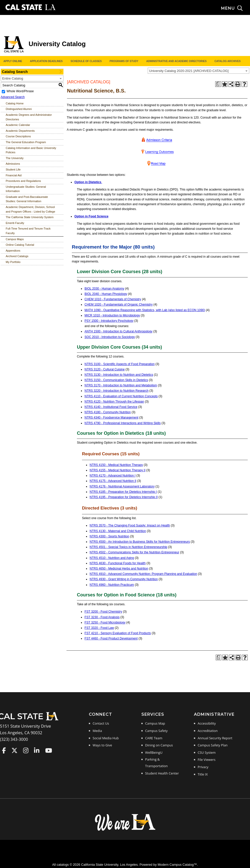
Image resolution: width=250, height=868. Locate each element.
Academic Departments (20, 131)
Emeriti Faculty (15, 223)
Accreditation (208, 731)
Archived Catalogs (17, 256)
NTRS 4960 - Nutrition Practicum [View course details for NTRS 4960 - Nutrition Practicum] (112, 585)
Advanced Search (13, 97)
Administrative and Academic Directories (176, 61)
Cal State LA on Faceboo (4, 750)
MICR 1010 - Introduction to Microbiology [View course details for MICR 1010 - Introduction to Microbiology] (112, 315)
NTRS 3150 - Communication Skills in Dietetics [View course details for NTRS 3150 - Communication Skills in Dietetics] (116, 380)
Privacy (203, 767)
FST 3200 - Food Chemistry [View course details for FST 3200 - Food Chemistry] (103, 612)
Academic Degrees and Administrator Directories (29, 117)
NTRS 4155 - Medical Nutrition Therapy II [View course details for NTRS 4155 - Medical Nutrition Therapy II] (118, 470)
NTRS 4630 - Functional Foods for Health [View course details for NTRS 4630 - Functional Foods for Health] (118, 563)
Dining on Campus (159, 745)
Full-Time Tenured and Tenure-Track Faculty (28, 231)
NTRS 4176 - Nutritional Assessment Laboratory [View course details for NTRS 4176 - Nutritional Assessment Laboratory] (122, 486)
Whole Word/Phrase (20, 91)
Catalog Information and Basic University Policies (31, 150)
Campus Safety (156, 731)
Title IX (203, 774)
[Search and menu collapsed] (236, 8)
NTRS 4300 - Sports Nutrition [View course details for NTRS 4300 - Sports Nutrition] (109, 536)
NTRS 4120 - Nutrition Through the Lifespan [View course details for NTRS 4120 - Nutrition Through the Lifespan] (114, 402)
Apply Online (13, 61)
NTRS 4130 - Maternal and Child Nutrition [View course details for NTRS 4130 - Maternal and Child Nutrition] (118, 531)
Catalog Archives (228, 61)
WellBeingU (154, 752)
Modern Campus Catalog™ (177, 865)
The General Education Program (26, 142)
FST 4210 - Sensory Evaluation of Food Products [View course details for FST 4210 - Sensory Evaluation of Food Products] (118, 633)
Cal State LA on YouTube (49, 750)
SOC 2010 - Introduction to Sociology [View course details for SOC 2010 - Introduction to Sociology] (110, 337)
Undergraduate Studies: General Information (26, 189)
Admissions (13, 164)
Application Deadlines (46, 61)
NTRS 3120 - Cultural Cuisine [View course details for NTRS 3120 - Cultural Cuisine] (105, 369)
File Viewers (207, 760)
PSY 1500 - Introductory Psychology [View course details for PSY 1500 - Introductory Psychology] (109, 321)
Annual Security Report (215, 738)
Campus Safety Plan (213, 745)
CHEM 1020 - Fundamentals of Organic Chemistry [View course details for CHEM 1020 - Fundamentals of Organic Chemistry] (119, 305)
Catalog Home (15, 103)
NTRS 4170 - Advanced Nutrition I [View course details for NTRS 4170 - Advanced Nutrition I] (113, 476)
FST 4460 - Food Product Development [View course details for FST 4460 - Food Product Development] (111, 638)
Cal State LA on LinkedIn (37, 750)
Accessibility (207, 723)
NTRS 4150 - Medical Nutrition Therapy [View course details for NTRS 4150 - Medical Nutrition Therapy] (116, 465)
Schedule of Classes (86, 61)
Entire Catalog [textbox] (13, 78)
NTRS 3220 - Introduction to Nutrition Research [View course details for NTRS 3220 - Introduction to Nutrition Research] (116, 391)
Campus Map (155, 723)
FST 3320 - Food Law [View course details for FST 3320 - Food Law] (99, 628)
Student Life (13, 169)
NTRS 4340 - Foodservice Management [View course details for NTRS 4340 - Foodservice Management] (111, 418)
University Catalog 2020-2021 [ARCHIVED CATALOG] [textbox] (189, 71)
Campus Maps (15, 239)
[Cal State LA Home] (30, 720)
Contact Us (101, 723)
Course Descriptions (18, 136)
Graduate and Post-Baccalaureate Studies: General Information (27, 199)
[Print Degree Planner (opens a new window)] (218, 84)
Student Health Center (162, 773)
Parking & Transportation (156, 763)
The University (15, 158)
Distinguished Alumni (19, 109)
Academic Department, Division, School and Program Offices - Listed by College (31, 209)
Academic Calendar (18, 125)
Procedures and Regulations (23, 181)
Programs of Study (124, 61)
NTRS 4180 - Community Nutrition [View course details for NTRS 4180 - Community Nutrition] (108, 412)
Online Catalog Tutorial (20, 245)
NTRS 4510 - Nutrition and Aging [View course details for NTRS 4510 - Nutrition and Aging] (112, 558)
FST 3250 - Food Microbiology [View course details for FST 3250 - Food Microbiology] (105, 622)
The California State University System (30, 217)
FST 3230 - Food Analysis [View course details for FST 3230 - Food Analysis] (102, 617)
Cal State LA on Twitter (14, 750)
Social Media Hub (106, 738)
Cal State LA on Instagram (26, 750)
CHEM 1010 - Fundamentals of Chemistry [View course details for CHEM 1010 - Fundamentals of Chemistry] (113, 299)
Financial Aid (14, 175)
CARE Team (154, 738)
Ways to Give (102, 745)
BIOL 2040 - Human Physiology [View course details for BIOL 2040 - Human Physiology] (106, 294)
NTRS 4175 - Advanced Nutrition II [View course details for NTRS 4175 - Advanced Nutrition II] (113, 481)
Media (97, 731)
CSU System (207, 752)
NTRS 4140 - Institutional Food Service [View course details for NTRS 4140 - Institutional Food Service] (111, 407)
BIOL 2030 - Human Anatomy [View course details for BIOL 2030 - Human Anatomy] (104, 289)
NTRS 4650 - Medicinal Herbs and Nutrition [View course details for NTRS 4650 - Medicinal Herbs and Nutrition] (119, 569)
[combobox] (198, 71)
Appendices (13, 251)
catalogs (63, 865)
